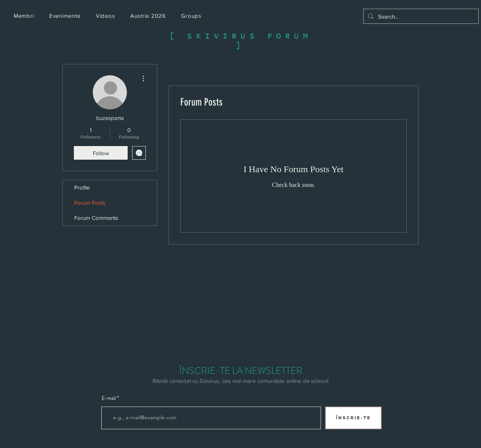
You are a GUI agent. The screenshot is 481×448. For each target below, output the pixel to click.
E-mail (109, 398)
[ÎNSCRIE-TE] (353, 418)
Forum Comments (96, 218)
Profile (82, 187)
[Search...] (420, 16)
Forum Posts (90, 203)
